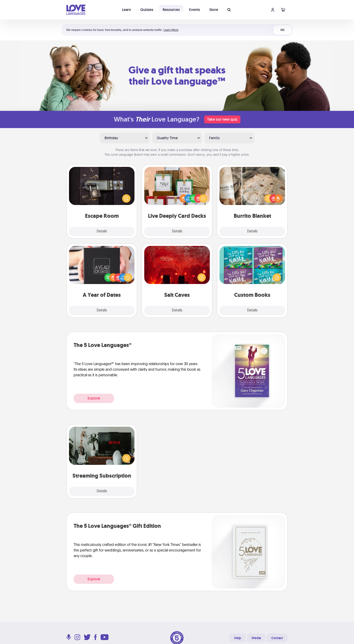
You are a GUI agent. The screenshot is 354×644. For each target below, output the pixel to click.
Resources (171, 10)
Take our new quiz (222, 119)
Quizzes (147, 10)
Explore (94, 398)
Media (256, 638)
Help (238, 638)
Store (214, 10)
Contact (277, 638)
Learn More (171, 30)
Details (102, 231)
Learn (126, 10)
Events (195, 10)
